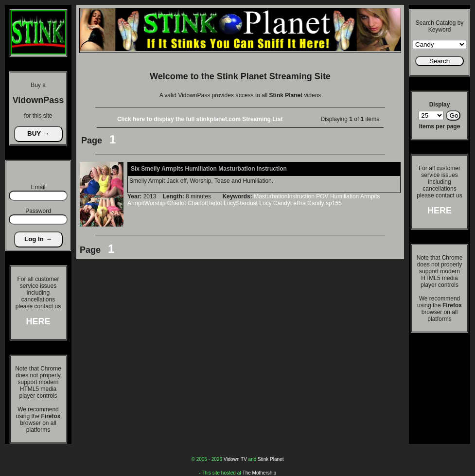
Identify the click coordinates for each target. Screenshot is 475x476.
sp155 (334, 203)
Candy (316, 203)
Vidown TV (235, 459)
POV (322, 196)
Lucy (265, 203)
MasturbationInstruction (284, 196)
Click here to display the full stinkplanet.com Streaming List (200, 119)
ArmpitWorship (146, 203)
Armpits (370, 196)
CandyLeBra (290, 203)
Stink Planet (271, 459)
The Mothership (259, 473)
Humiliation (344, 196)
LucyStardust (241, 203)
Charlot (177, 203)
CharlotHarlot (205, 203)
